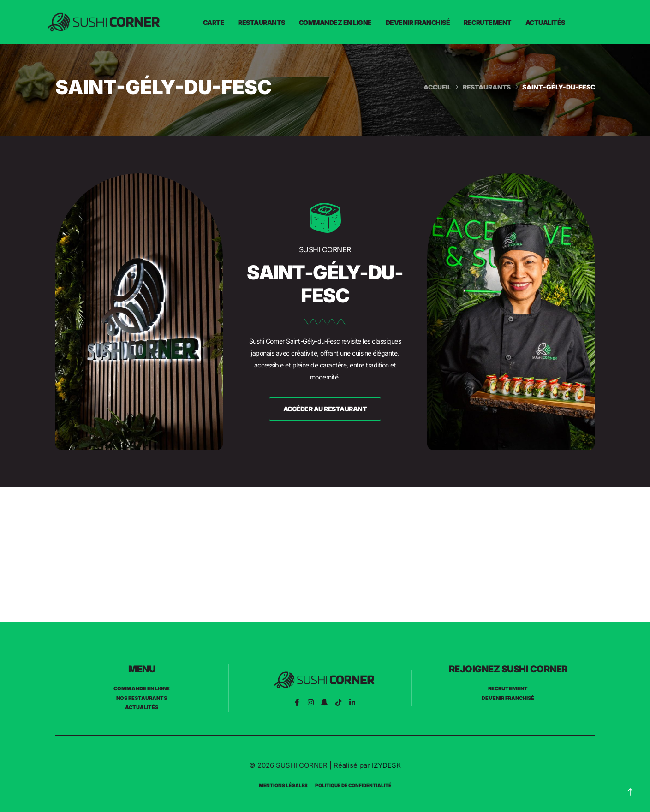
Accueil (436, 87)
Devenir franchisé (418, 22)
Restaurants (262, 22)
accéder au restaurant (325, 409)
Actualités (545, 22)
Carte (214, 22)
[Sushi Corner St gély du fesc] (325, 554)
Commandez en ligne (335, 22)
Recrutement (488, 22)
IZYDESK (386, 765)
